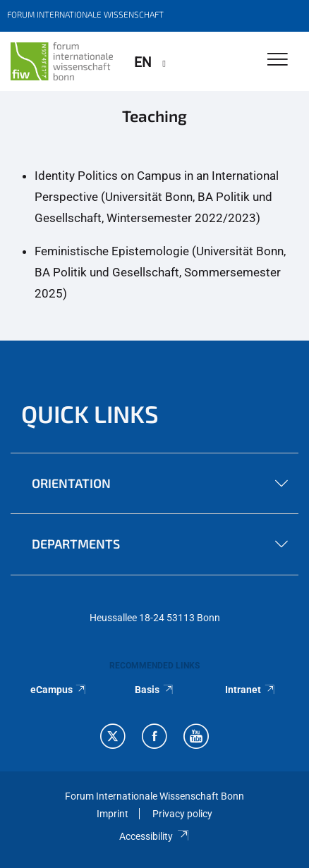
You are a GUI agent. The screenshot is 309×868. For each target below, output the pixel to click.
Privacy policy (182, 814)
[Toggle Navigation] (278, 60)
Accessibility (154, 836)
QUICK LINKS (90, 414)
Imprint (113, 814)
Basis (154, 690)
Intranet (250, 690)
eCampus (59, 690)
